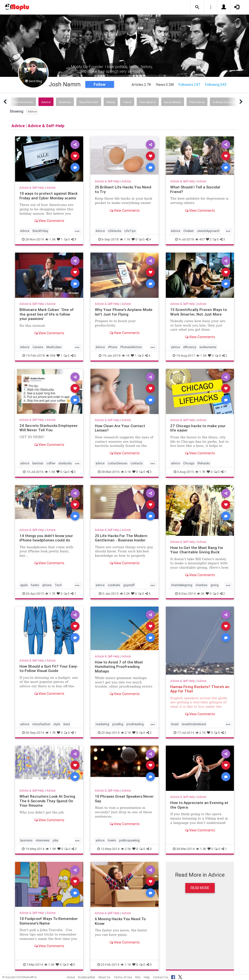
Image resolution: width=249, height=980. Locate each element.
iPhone (113, 347)
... (77, 230)
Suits (67, 724)
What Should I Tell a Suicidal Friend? (195, 189)
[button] (197, 7)
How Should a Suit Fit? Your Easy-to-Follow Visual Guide (49, 668)
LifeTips (130, 231)
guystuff (129, 585)
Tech (58, 585)
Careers (38, 347)
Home (71, 977)
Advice (46, 102)
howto (35, 585)
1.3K (201, 849)
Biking (111, 102)
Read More (200, 888)
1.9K (51, 849)
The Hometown (23, 102)
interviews (43, 840)
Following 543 (216, 85)
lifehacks (204, 463)
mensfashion (41, 724)
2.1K (126, 733)
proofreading (135, 724)
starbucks (65, 463)
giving (215, 585)
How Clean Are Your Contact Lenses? (120, 428)
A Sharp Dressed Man (227, 102)
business (26, 840)
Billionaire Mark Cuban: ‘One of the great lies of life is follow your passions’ (47, 314)
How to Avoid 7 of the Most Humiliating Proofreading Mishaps (119, 667)
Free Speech (148, 102)
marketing (102, 724)
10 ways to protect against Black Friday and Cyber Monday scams (49, 196)
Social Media (173, 102)
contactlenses (118, 463)
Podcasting (197, 102)
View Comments (49, 221)
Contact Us (160, 977)
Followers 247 (189, 85)
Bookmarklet (87, 977)
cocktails (114, 585)
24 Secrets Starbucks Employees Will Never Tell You (48, 428)
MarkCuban (54, 347)
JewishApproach (208, 231)
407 (200, 239)
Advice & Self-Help (32, 188)
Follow (100, 84)
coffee (51, 463)
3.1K (126, 472)
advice (175, 347)
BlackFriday (40, 231)
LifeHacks (115, 231)
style (57, 724)
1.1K (125, 239)
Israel (175, 724)
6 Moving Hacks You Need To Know (120, 921)
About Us (104, 977)
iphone (47, 585)
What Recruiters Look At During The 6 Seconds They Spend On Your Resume (47, 801)
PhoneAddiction (131, 347)
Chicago (189, 463)
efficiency (190, 347)
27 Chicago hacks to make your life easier (198, 428)
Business (65, 102)
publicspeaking (129, 840)
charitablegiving (182, 585)
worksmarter (208, 347)
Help (147, 977)
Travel (127, 102)
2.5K (126, 849)
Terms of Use (123, 977)
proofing (118, 724)
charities (201, 585)
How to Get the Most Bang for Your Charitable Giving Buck (197, 550)
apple (24, 585)
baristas (38, 463)
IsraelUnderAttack (194, 724)
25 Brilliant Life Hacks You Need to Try (123, 189)
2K (201, 594)
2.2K (125, 594)
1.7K (200, 472)
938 (51, 356)
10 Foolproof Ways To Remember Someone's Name (49, 921)
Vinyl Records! (89, 102)
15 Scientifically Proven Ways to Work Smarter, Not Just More (199, 312)
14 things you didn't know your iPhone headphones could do (46, 538)
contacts (137, 463)
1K (126, 356)
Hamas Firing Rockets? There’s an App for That (200, 689)
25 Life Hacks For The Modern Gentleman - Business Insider (121, 538)
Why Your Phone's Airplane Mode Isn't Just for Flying (124, 312)
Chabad (188, 231)
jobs (56, 840)
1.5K (50, 239)
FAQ (138, 977)
